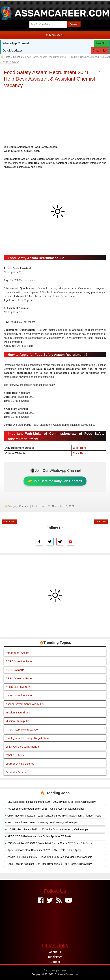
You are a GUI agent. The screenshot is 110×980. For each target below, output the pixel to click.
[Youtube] (69, 901)
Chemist (18, 57)
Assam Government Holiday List (25, 704)
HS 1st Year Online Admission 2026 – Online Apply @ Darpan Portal (46, 809)
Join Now (102, 43)
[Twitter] (50, 901)
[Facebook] (41, 901)
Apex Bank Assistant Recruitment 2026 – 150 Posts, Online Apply (44, 850)
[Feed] (59, 901)
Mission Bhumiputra (18, 721)
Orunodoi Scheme (17, 772)
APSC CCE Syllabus (18, 687)
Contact (55, 962)
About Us (55, 952)
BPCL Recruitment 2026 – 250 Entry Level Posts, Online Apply (43, 823)
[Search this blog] (48, 24)
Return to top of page (55, 970)
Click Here (79, 448)
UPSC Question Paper (19, 695)
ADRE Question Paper (19, 661)
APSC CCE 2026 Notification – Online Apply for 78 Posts (39, 836)
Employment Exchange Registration (27, 738)
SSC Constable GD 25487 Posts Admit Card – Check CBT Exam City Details (50, 843)
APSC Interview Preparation (22, 730)
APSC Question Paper (19, 678)
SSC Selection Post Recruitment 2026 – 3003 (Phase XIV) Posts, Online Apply (51, 802)
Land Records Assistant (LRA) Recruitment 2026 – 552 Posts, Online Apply (49, 864)
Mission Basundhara (18, 712)
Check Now (100, 51)
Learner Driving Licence (20, 764)
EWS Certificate (15, 755)
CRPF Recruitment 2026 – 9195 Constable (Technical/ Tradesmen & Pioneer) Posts (54, 816)
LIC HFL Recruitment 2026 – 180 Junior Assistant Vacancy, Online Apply (48, 829)
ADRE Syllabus (15, 670)
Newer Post (9, 522)
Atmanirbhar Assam (17, 653)
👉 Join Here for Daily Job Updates (55, 481)
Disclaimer (55, 957)
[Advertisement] (55, 118)
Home (7, 57)
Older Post (101, 522)
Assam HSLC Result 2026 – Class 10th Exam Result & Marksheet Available (50, 857)
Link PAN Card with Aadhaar (23, 747)
